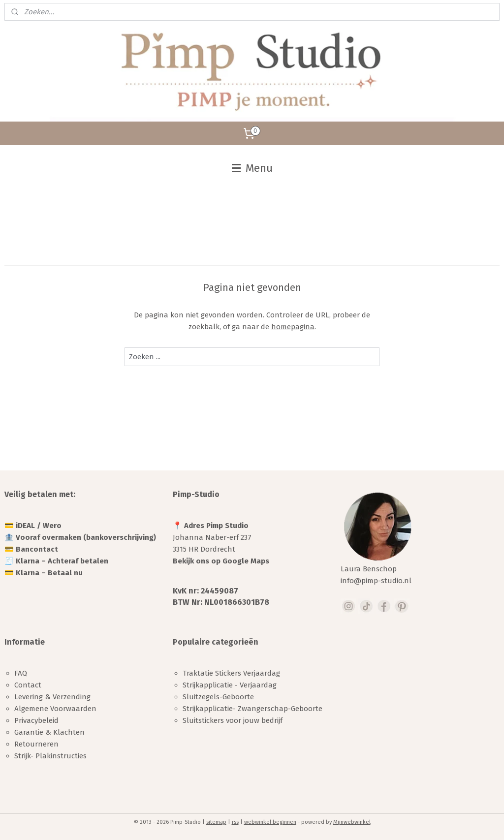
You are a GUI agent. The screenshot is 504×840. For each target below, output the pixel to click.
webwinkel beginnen (270, 822)
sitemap (216, 822)
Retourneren (36, 744)
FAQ (21, 673)
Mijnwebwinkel (352, 822)
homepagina (293, 327)
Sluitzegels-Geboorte (218, 697)
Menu (252, 168)
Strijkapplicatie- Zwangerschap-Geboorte (252, 709)
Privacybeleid (36, 720)
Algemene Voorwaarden (55, 709)
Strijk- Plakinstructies (50, 756)
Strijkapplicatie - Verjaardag (230, 685)
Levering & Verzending (52, 697)
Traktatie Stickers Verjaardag (231, 673)
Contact (28, 685)
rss (235, 822)
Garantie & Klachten (49, 732)
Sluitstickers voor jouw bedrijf (233, 720)
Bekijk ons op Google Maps (221, 561)
